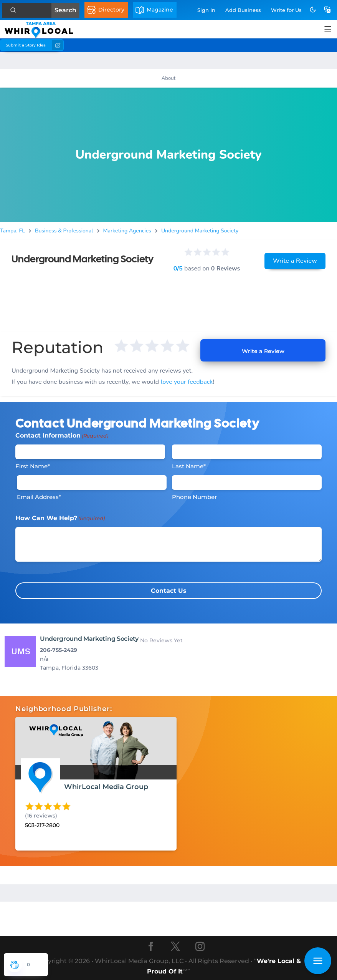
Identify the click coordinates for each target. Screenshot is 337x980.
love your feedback (187, 382)
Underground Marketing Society (200, 231)
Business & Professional (64, 231)
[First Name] (90, 452)
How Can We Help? (60, 518)
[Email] (92, 483)
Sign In (206, 10)
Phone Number (194, 497)
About (168, 78)
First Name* (33, 466)
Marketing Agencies (127, 231)
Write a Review (295, 261)
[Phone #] (247, 483)
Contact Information (62, 436)
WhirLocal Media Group (106, 787)
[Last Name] (247, 452)
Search (65, 10)
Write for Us (286, 10)
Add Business (243, 10)
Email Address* (39, 497)
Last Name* (189, 466)
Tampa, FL (12, 231)
